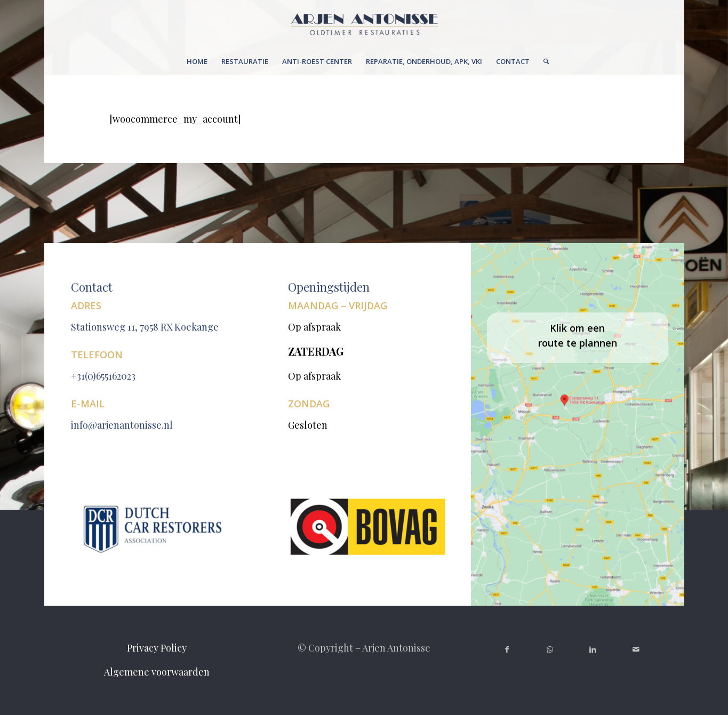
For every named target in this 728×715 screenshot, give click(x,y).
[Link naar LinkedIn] (593, 649)
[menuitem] (197, 61)
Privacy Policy (157, 648)
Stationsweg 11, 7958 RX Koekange (145, 327)
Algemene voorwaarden (157, 672)
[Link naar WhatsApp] (550, 649)
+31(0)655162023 (103, 376)
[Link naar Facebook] (507, 649)
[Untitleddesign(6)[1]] (364, 24)
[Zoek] (543, 61)
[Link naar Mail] (636, 649)
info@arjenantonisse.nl (122, 425)
